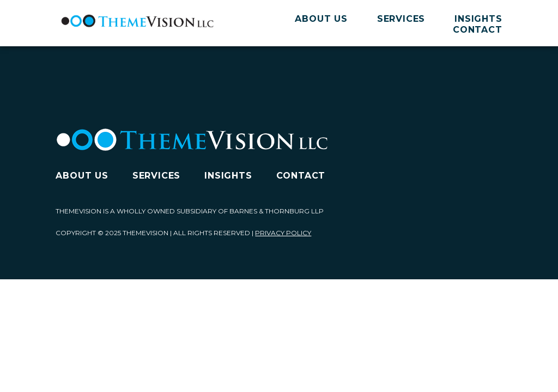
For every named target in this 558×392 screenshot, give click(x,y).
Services (401, 19)
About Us (321, 19)
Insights (478, 19)
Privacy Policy (283, 233)
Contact (478, 30)
